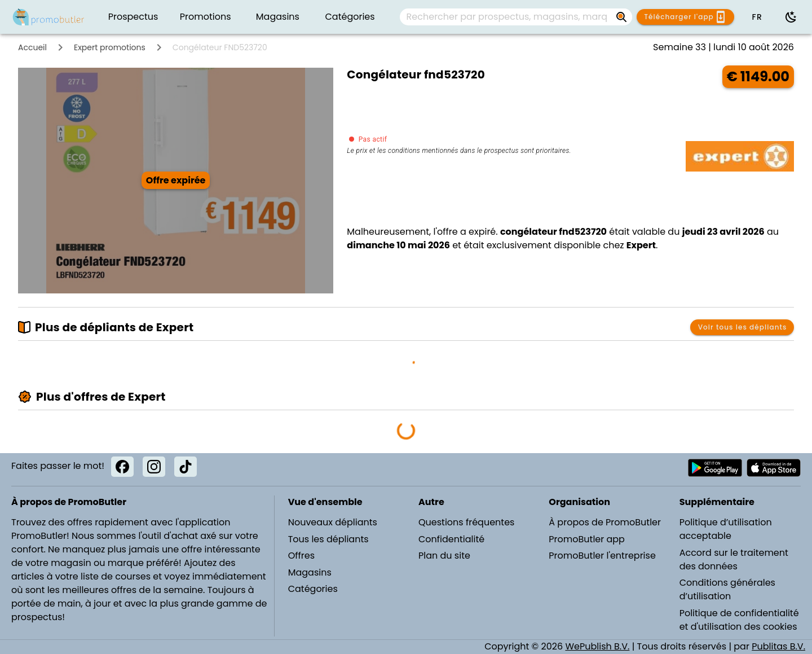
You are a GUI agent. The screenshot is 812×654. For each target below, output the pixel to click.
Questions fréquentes (466, 522)
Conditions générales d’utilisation (727, 589)
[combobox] (516, 17)
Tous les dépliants (328, 539)
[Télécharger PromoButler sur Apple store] (774, 468)
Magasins (310, 572)
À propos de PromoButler (605, 522)
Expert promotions (110, 47)
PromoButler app (587, 539)
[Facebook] (122, 467)
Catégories (313, 589)
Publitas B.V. (778, 646)
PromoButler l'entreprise (602, 556)
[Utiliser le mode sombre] (791, 17)
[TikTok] (186, 467)
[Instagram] (154, 467)
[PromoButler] (48, 17)
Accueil (32, 47)
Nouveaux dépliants (333, 522)
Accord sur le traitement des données (734, 559)
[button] (757, 17)
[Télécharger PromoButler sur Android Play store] (715, 468)
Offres (301, 556)
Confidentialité (451, 539)
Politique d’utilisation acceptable (726, 529)
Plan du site (444, 556)
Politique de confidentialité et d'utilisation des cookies (739, 620)
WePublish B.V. (597, 646)
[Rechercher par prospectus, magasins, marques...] (507, 17)
